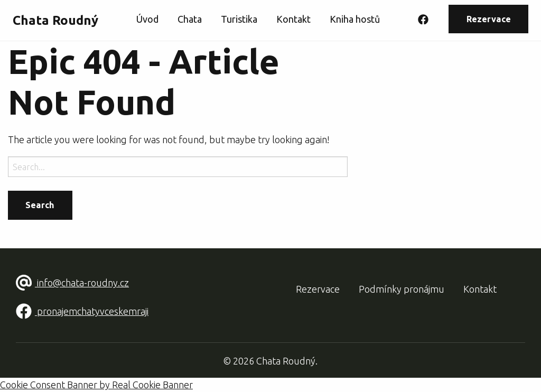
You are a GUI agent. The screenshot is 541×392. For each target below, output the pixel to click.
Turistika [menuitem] (239, 19)
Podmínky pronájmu (402, 289)
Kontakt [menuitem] (293, 19)
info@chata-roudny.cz (72, 283)
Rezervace (489, 19)
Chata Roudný (55, 20)
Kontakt (480, 289)
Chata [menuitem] (190, 19)
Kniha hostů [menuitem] (355, 19)
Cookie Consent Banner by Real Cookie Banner (96, 385)
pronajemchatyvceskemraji (82, 311)
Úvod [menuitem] (147, 19)
